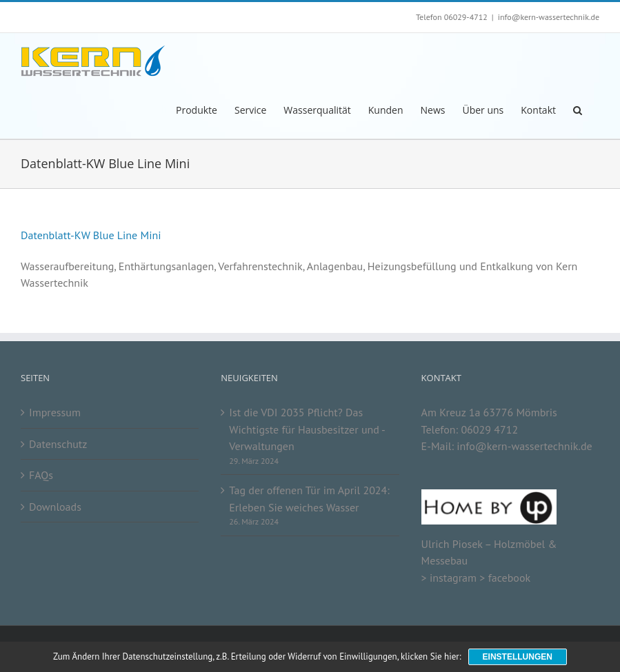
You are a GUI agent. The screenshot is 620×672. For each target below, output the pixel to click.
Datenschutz (58, 444)
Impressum (55, 412)
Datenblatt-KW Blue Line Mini (91, 235)
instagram (453, 578)
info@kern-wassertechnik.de (549, 17)
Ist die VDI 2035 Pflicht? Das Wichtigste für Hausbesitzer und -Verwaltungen (307, 429)
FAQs (41, 475)
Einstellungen (518, 657)
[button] (578, 109)
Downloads (55, 507)
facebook (509, 578)
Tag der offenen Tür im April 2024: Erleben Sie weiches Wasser (309, 499)
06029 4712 (489, 429)
